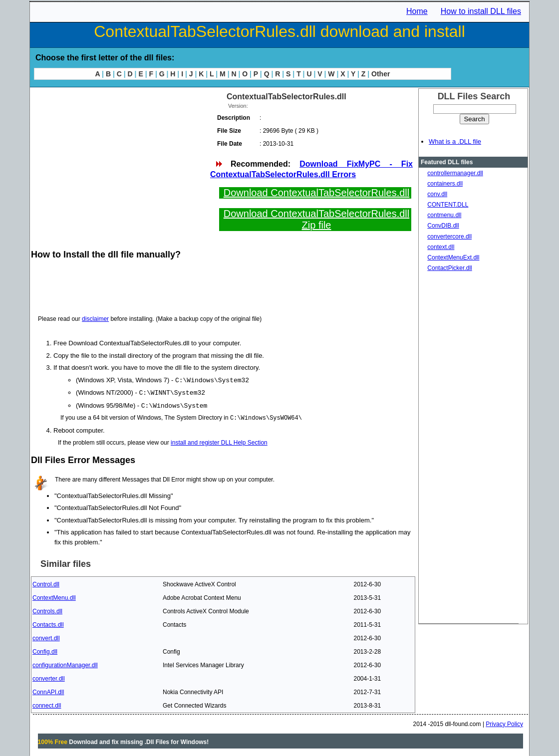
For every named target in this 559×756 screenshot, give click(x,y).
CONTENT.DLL (448, 205)
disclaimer (95, 319)
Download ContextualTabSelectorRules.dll (316, 193)
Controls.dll (47, 610)
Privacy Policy (504, 723)
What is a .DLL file (455, 141)
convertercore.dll (449, 237)
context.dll (441, 247)
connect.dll (47, 704)
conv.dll (437, 194)
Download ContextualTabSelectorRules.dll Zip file (316, 219)
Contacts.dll (48, 623)
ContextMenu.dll (54, 596)
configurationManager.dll (65, 664)
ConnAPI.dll (48, 691)
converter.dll (49, 677)
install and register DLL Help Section (219, 441)
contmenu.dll (444, 215)
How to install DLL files (481, 11)
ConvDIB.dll (443, 226)
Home (417, 11)
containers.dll (445, 184)
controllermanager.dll (455, 173)
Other (381, 74)
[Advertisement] (120, 160)
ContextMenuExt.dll (453, 257)
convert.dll (46, 637)
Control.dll (46, 583)
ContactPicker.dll (449, 268)
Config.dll (45, 650)
